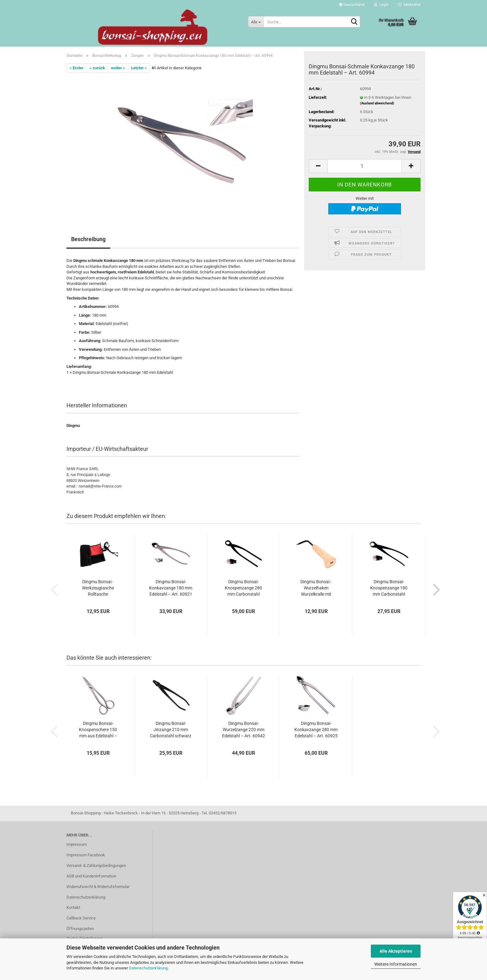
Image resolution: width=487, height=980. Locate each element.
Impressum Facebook (86, 855)
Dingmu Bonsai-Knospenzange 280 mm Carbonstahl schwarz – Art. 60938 (243, 588)
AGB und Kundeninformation (91, 876)
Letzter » (139, 68)
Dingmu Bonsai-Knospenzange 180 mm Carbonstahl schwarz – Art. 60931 (389, 588)
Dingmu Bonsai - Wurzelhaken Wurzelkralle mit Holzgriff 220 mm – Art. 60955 (316, 588)
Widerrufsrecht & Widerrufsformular (98, 887)
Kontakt (73, 907)
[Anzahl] (365, 166)
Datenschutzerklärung (148, 968)
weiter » (118, 68)
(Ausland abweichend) (377, 103)
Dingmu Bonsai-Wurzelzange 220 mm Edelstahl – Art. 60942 (243, 730)
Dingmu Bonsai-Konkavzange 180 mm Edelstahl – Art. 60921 (171, 588)
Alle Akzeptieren (396, 951)
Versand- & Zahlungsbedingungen (96, 866)
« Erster (77, 68)
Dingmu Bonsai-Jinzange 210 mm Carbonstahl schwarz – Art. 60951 (171, 730)
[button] (352, 5)
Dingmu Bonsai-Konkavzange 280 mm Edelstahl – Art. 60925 (316, 730)
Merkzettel (409, 5)
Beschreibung (88, 239)
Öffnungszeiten (80, 929)
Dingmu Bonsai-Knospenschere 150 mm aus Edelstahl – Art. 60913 (98, 730)
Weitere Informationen (396, 964)
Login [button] (381, 5)
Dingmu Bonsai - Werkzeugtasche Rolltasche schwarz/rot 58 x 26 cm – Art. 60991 (98, 588)
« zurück (97, 68)
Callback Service (81, 918)
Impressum (77, 844)
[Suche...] (256, 22)
